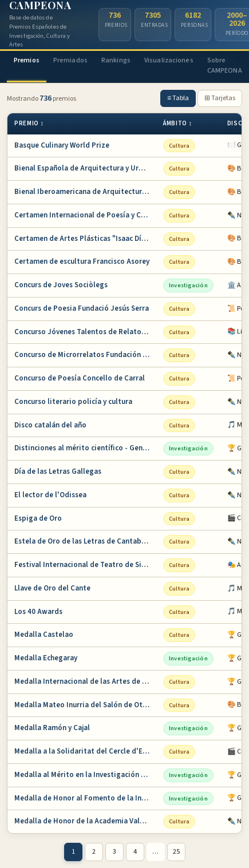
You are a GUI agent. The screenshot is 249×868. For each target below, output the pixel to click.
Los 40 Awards (38, 612)
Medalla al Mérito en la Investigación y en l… (85, 775)
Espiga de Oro (38, 518)
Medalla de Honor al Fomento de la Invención (85, 798)
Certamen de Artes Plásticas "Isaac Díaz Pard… (85, 239)
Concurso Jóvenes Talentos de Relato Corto (85, 332)
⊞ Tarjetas (220, 98)
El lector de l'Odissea (50, 495)
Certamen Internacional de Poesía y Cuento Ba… (85, 215)
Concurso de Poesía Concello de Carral (80, 378)
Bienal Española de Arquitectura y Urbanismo (85, 168)
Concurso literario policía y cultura (73, 402)
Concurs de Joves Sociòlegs (61, 285)
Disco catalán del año (50, 425)
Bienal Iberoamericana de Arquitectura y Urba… (85, 192)
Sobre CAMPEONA (225, 66)
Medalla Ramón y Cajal (52, 728)
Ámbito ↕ (178, 123)
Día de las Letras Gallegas (58, 471)
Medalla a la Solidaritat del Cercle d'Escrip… (85, 751)
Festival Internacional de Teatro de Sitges (85, 565)
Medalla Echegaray (46, 658)
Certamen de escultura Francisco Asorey (82, 261)
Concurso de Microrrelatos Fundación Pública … (85, 355)
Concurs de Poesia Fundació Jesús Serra (82, 308)
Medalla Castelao (44, 635)
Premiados (70, 60)
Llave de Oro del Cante (52, 588)
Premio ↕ (29, 123)
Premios (27, 60)
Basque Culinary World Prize (62, 145)
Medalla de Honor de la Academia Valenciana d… (85, 821)
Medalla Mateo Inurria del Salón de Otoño (85, 705)
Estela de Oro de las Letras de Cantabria (82, 541)
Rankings (116, 60)
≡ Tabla (178, 98)
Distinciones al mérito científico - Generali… (85, 448)
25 (176, 852)
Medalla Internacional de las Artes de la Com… (85, 681)
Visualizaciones (169, 60)
